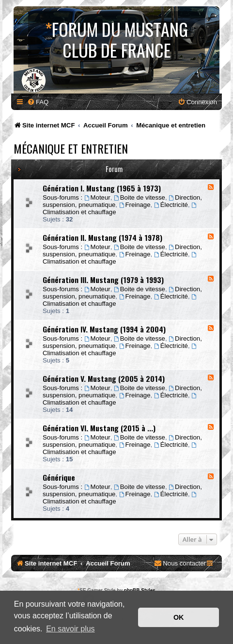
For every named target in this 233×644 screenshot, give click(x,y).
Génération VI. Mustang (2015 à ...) (99, 428)
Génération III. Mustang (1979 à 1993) (103, 280)
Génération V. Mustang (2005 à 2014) (104, 378)
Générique (59, 477)
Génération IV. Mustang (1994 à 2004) (104, 329)
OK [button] (179, 617)
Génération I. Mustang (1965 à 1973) (102, 188)
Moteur (97, 197)
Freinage (135, 205)
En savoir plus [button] (70, 629)
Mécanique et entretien (71, 148)
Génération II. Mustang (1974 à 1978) (102, 237)
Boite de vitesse (140, 197)
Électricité (171, 205)
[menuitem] (38, 102)
